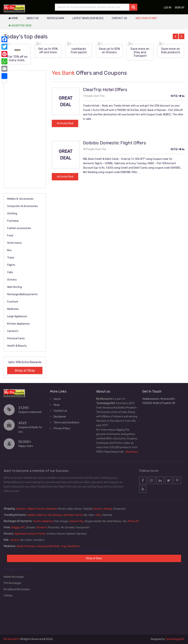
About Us (32, 18)
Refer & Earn (56, 18)
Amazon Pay (76, 521)
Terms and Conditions (66, 423)
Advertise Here (20, 26)
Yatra (98, 515)
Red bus (57, 515)
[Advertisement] (25, 129)
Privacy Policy (62, 428)
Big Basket (20, 534)
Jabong (107, 509)
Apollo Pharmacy (26, 546)
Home (13, 18)
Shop (57, 405)
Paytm (41, 509)
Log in (168, 8)
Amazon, (21, 509)
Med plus (42, 546)
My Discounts (12, 639)
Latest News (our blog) (88, 18)
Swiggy (15, 527)
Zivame (97, 509)
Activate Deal (65, 123)
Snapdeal (51, 509)
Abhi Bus (68, 515)
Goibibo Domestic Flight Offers (114, 143)
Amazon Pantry (37, 534)
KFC (22, 527)
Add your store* (146, 18)
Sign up (180, 8)
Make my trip (44, 515)
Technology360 (175, 639)
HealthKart (73, 546)
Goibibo (31, 515)
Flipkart (31, 509)
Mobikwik (47, 521)
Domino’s (41, 527)
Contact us (119, 18)
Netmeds (54, 546)
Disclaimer (60, 417)
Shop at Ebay (25, 370)
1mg (63, 546)
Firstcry (15, 540)
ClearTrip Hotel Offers (105, 90)
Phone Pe (133, 521)
